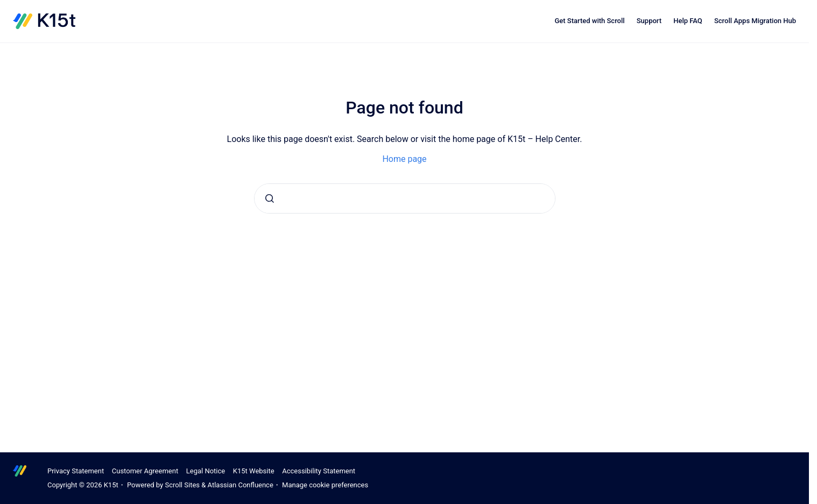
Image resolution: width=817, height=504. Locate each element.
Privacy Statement (76, 471)
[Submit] (270, 198)
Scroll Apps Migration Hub (755, 21)
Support (649, 21)
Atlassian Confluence (241, 485)
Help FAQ (688, 21)
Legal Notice (206, 471)
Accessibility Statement (319, 471)
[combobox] (405, 198)
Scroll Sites (182, 485)
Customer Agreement (145, 471)
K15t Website (254, 471)
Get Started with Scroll (589, 21)
